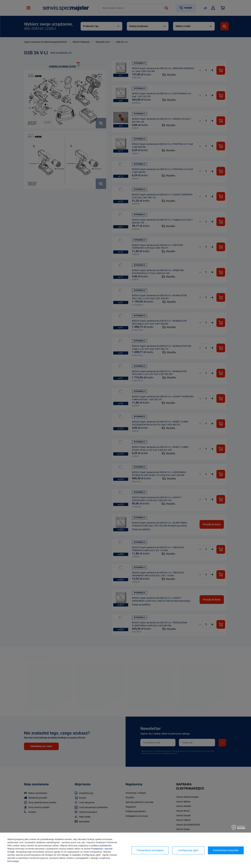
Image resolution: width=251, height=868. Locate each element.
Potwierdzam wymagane (150, 850)
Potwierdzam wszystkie (226, 850)
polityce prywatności (101, 846)
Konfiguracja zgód (188, 850)
